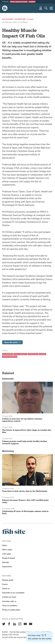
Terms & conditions (10, 606)
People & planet (9, 558)
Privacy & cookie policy (11, 610)
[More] (51, 8)
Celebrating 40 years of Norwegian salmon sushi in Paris (25, 512)
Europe (42, 354)
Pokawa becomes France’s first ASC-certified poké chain (25, 501)
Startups (6, 562)
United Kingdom (10, 357)
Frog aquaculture (19, 2)
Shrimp (32, 2)
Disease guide (8, 580)
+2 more (30, 19)
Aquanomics (7, 567)
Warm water (7, 550)
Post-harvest (20, 354)
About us (6, 589)
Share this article (12, 342)
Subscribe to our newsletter (13, 593)
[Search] (46, 8)
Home (4, 545)
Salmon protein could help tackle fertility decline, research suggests (25, 442)
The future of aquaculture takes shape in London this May (27, 431)
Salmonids (8, 19)
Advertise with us (9, 601)
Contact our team (9, 597)
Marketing (20, 19)
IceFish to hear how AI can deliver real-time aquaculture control (22, 420)
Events (5, 584)
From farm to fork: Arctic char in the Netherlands (25, 491)
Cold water (7, 554)
